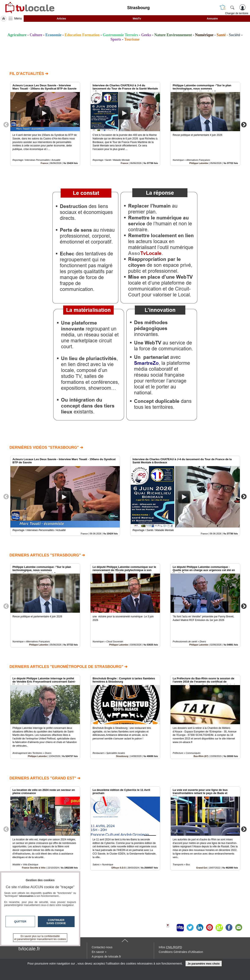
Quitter (20, 922)
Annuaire (212, 19)
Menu (18, 18)
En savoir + (99, 952)
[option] (45, 124)
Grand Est (202, 868)
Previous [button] (6, 124)
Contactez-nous (102, 947)
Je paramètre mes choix (204, 964)
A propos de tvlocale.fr (106, 957)
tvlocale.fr (29, 949)
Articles (61, 19)
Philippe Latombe (199, 163)
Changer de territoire (237, 13)
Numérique (204, 35)
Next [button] (244, 124)
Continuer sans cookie (56, 922)
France (44, 163)
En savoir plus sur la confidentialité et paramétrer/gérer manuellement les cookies (40, 938)
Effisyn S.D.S (119, 868)
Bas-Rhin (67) (201, 756)
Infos (170, 947)
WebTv (137, 19)
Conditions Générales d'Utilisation (181, 952)
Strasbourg (122, 756)
